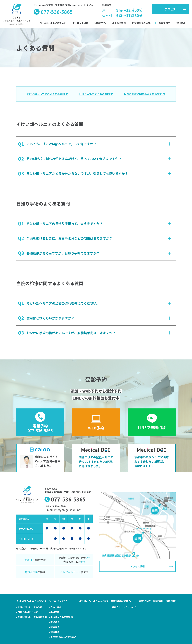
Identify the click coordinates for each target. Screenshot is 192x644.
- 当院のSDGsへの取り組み (63, 637)
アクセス (170, 9)
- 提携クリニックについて (124, 607)
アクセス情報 (138, 566)
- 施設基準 (54, 632)
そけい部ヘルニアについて (52, 23)
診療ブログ (164, 23)
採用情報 (181, 23)
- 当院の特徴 (55, 607)
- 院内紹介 (54, 627)
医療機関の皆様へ (121, 601)
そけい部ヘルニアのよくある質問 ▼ (47, 94)
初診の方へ (100, 23)
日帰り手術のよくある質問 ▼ (96, 94)
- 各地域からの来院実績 (61, 617)
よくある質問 (119, 23)
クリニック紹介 (80, 23)
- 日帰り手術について (27, 612)
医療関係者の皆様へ (142, 23)
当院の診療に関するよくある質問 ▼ (145, 94)
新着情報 (158, 601)
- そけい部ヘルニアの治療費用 (31, 617)
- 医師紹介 (54, 622)
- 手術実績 (54, 612)
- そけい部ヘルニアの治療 (29, 607)
